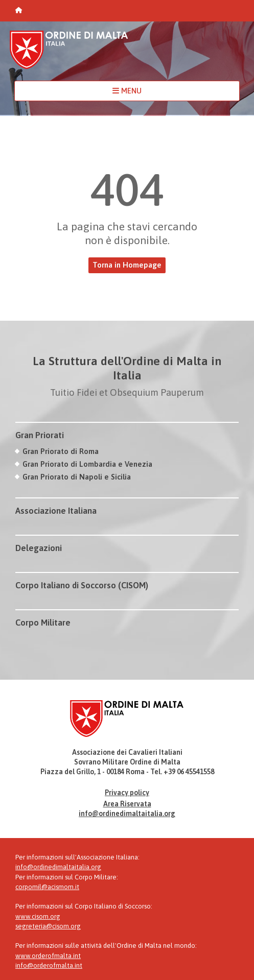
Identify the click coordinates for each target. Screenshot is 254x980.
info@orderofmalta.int (49, 965)
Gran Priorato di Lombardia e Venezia (87, 464)
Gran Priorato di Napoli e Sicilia (77, 477)
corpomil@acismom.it (47, 887)
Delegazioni (39, 548)
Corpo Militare (43, 623)
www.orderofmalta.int (48, 956)
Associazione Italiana (56, 511)
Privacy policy (127, 793)
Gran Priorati (40, 435)
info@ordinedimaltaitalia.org (127, 814)
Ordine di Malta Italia (69, 54)
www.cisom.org (38, 916)
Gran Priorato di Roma (61, 451)
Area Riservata (127, 804)
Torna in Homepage (127, 265)
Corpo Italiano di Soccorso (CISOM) (82, 585)
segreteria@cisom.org (48, 926)
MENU (127, 91)
